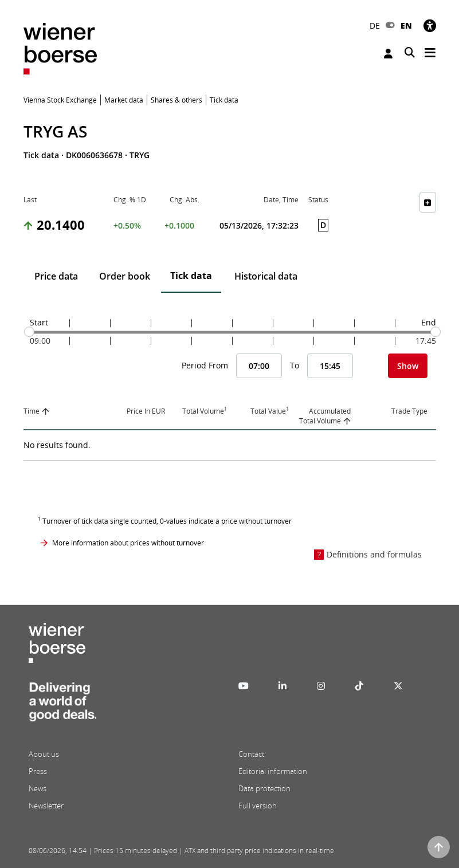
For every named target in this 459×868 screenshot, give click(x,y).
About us (44, 754)
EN (406, 25)
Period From (205, 365)
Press (38, 771)
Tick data (191, 276)
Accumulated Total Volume (325, 416)
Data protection (264, 788)
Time (32, 411)
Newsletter (46, 806)
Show (408, 366)
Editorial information (273, 771)
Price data (56, 276)
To (295, 365)
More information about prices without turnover (128, 543)
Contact (251, 754)
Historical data (266, 276)
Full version (258, 806)
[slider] (29, 332)
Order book (125, 276)
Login (388, 54)
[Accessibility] (430, 25)
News (38, 788)
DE (375, 25)
